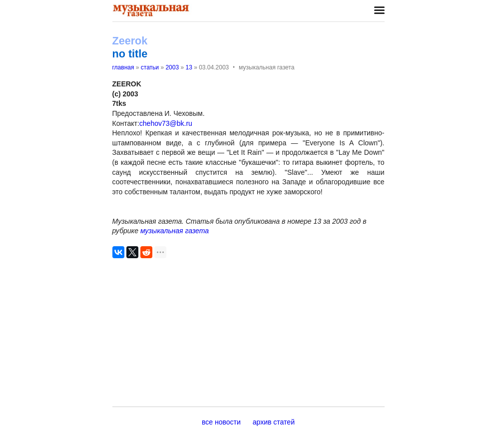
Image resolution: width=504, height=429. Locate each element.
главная (123, 67)
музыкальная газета (175, 231)
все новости (221, 422)
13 (189, 67)
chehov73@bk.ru (166, 123)
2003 (172, 67)
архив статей (274, 422)
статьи (150, 67)
